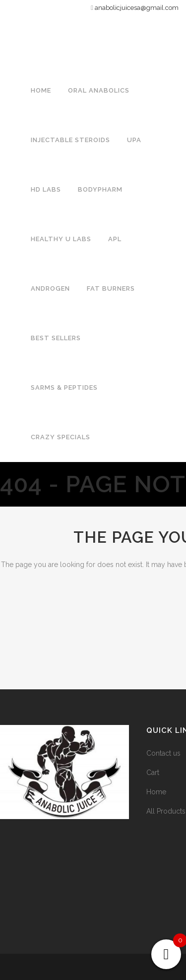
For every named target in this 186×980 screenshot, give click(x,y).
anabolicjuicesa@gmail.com (137, 8)
